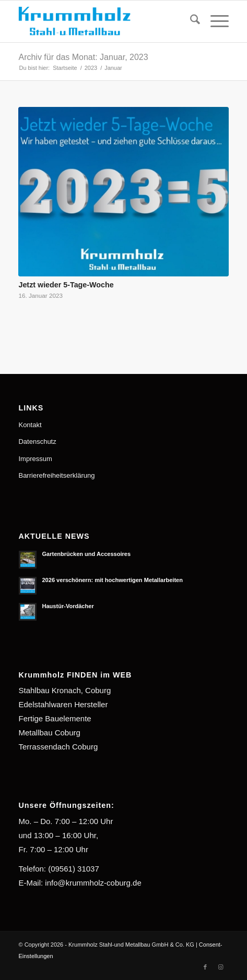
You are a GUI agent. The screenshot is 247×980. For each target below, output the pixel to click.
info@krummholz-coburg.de (93, 883)
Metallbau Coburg (49, 733)
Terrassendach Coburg (58, 747)
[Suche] (190, 21)
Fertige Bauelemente (55, 718)
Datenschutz (37, 441)
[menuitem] (190, 21)
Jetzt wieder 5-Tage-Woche (66, 285)
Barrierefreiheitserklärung (56, 475)
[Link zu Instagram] (221, 967)
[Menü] (214, 21)
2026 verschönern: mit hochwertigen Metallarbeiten (112, 580)
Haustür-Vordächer (68, 606)
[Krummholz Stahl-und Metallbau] (102, 21)
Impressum (35, 459)
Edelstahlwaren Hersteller (63, 704)
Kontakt (30, 425)
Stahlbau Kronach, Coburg (64, 690)
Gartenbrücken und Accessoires (86, 554)
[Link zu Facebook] (205, 967)
